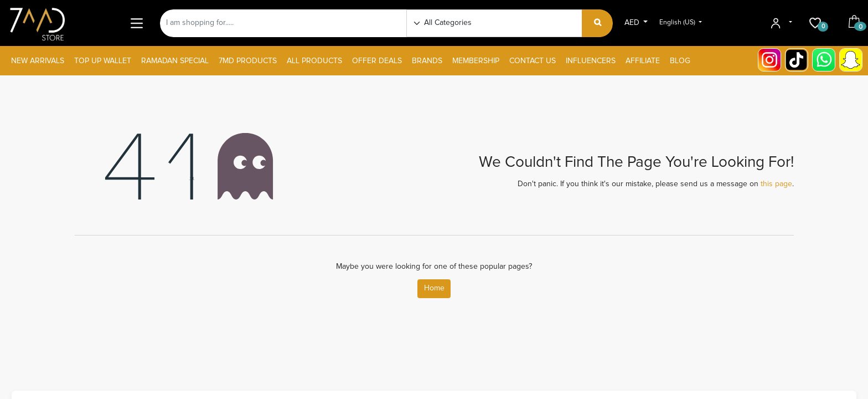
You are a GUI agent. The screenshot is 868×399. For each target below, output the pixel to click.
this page (776, 184)
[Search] (598, 23)
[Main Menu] (136, 23)
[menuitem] (38, 61)
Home (434, 288)
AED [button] (633, 23)
